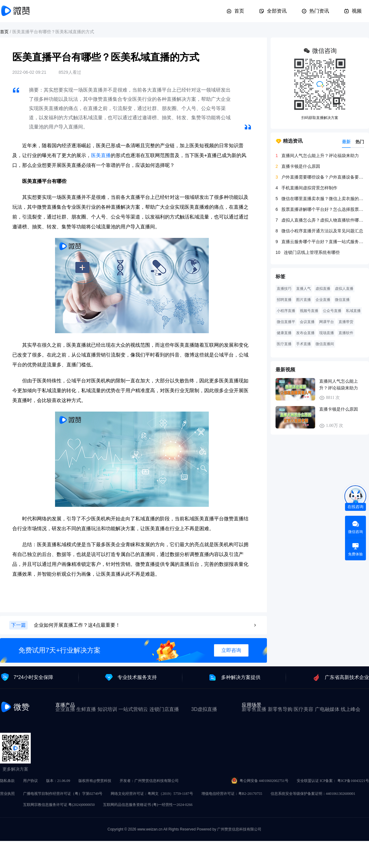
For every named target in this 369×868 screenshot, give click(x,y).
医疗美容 (304, 709)
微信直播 (342, 300)
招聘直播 (284, 300)
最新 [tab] (346, 142)
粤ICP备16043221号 (353, 781)
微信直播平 (286, 322)
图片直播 (304, 300)
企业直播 (323, 300)
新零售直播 (254, 709)
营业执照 (7, 794)
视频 (353, 11)
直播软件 (346, 333)
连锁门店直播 (164, 709)
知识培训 (107, 709)
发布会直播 (305, 333)
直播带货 (346, 322)
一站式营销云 (133, 709)
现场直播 (327, 333)
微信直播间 (325, 344)
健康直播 (284, 333)
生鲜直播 (86, 709)
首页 (235, 11)
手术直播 (304, 344)
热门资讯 (315, 11)
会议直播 (307, 322)
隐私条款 (7, 781)
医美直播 (101, 155)
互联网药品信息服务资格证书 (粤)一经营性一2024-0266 (148, 805)
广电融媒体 (327, 709)
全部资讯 (273, 11)
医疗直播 (284, 344)
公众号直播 (332, 311)
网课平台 (327, 322)
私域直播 (353, 311)
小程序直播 (286, 311)
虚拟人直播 (344, 289)
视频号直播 (309, 311)
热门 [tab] (360, 142)
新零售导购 (280, 709)
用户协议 (30, 781)
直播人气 (304, 289)
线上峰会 (351, 709)
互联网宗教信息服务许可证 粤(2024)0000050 (59, 805)
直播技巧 (284, 289)
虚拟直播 (323, 289)
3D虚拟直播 (204, 709)
